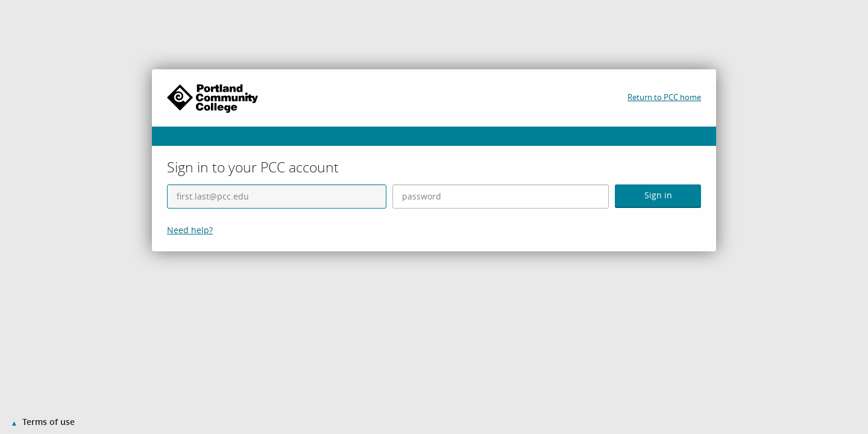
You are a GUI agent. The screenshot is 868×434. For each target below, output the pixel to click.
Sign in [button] (658, 195)
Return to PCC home (664, 97)
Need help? (190, 230)
